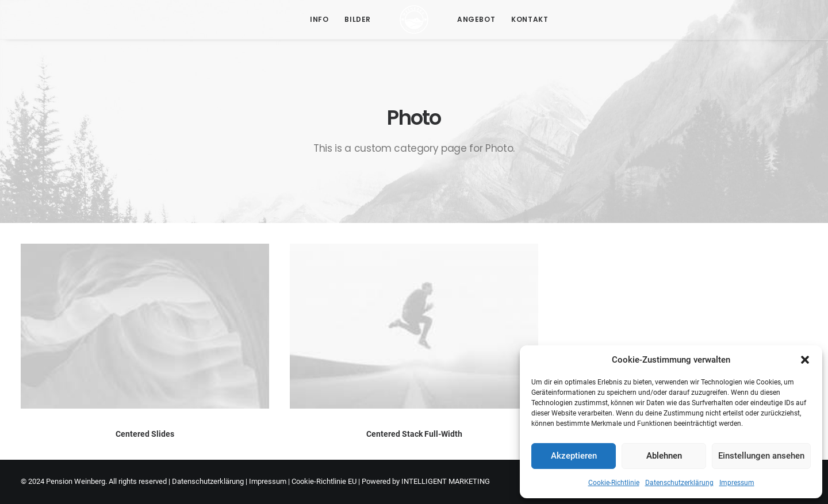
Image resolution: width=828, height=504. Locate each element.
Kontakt (530, 19)
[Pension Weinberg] (414, 20)
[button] (805, 360)
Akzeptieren (574, 456)
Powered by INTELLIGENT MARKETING (426, 481)
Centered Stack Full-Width (414, 434)
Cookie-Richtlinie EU (324, 481)
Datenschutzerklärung (679, 483)
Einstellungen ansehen (761, 456)
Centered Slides (145, 434)
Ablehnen (664, 456)
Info (319, 19)
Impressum (737, 483)
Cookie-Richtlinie (614, 483)
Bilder (358, 19)
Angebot (476, 19)
